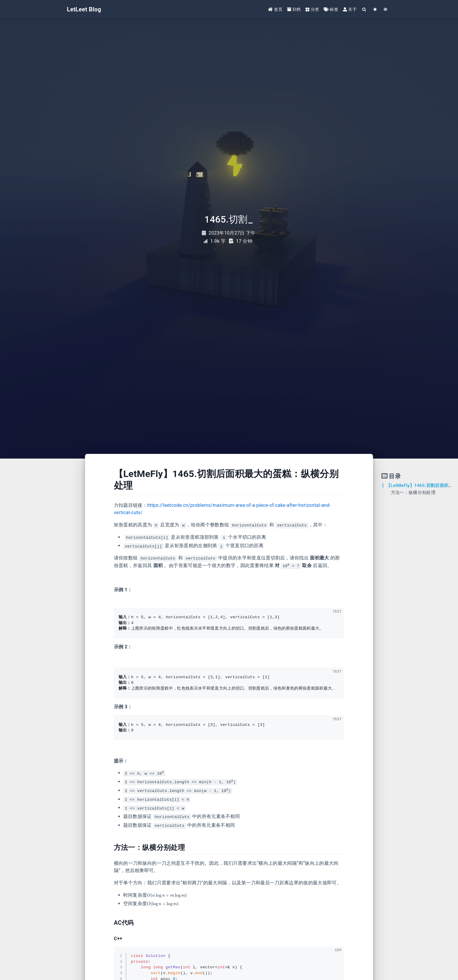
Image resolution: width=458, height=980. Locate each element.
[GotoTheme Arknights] (386, 10)
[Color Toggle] (375, 10)
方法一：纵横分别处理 (413, 492)
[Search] (364, 10)
